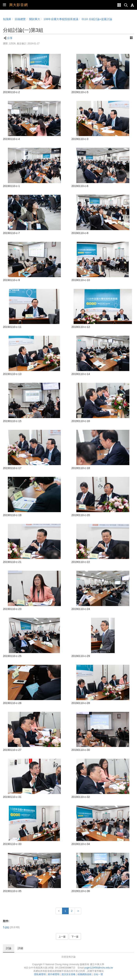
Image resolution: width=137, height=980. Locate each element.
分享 (10, 38)
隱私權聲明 (40, 974)
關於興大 (35, 19)
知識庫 (7, 19)
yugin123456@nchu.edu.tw (99, 968)
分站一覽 (98, 974)
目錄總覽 (20, 19)
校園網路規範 (85, 974)
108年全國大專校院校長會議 (61, 19)
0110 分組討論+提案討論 (97, 19)
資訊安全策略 (68, 974)
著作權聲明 (54, 974)
